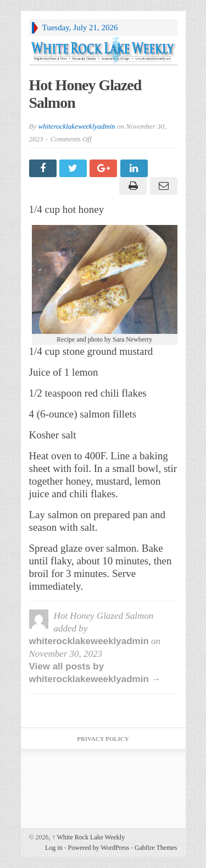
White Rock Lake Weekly (89, 837)
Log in (54, 848)
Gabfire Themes (156, 848)
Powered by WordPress (99, 848)
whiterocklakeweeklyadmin (76, 126)
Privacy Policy (103, 739)
